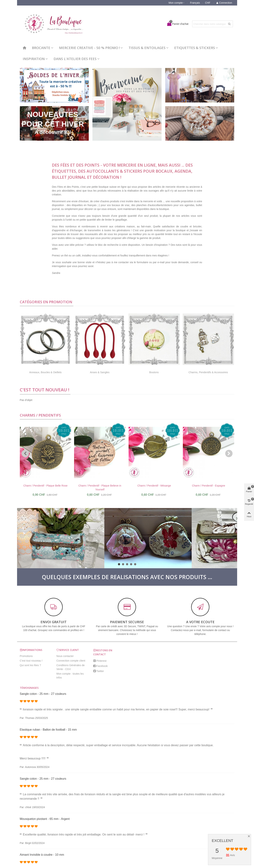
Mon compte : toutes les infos (70, 676)
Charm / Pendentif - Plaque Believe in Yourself (100, 488)
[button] (25, 453)
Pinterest (100, 661)
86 (228, 855)
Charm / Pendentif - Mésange (154, 486)
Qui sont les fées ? (30, 665)
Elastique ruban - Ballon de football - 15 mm (48, 730)
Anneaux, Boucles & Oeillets (45, 372)
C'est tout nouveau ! (45, 390)
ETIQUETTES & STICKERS (195, 48)
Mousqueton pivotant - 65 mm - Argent (45, 819)
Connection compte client (71, 661)
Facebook (100, 666)
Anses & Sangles (100, 372)
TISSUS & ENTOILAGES (147, 48)
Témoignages (29, 688)
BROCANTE (41, 48)
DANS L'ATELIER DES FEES (75, 59)
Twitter (99, 671)
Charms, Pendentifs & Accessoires (208, 372)
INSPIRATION (34, 59)
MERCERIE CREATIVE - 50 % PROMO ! (89, 48)
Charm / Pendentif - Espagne (209, 486)
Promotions (26, 656)
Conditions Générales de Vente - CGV (71, 667)
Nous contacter (65, 656)
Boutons (154, 372)
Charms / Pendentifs (40, 415)
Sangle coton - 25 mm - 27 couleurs (43, 694)
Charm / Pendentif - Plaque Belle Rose (45, 486)
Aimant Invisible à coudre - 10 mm (42, 855)
